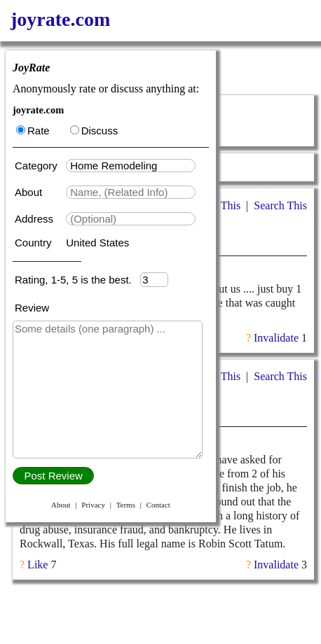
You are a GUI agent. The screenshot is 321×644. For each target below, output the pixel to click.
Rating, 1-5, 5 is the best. (77, 280)
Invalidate (276, 338)
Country (35, 243)
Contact (158, 505)
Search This (280, 205)
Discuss (94, 131)
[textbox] (131, 166)
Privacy (93, 505)
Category (39, 166)
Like (37, 565)
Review (32, 308)
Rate (33, 131)
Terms (126, 505)
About (30, 192)
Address (35, 219)
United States (97, 243)
